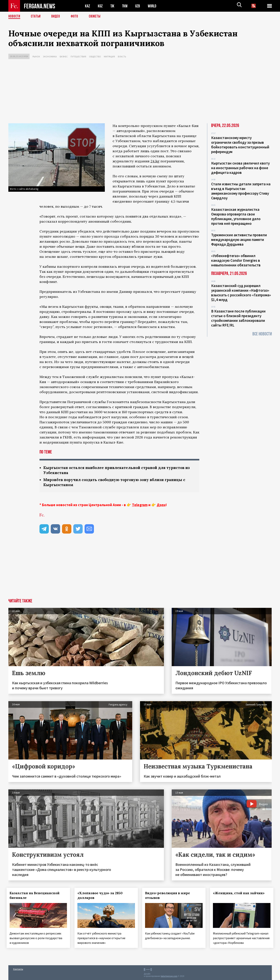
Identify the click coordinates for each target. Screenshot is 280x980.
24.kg (155, 161)
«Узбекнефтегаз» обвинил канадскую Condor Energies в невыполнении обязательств (236, 260)
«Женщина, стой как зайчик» (241, 894)
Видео (57, 17)
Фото (76, 17)
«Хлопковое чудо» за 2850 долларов (101, 896)
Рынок (36, 56)
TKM (126, 6)
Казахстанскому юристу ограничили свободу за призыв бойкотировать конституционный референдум (240, 145)
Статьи (37, 17)
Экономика (50, 56)
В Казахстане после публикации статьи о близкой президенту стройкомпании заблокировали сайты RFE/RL (238, 318)
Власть (122, 56)
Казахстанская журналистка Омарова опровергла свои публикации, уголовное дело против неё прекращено (236, 216)
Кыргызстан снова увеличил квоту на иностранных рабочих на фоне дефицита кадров (240, 168)
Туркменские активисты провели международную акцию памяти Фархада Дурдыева (239, 240)
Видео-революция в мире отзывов (169, 896)
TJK (113, 6)
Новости (15, 17)
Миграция (109, 56)
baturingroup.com (169, 976)
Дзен (161, 506)
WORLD (153, 6)
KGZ (100, 6)
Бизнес (64, 56)
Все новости (262, 334)
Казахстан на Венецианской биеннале (36, 896)
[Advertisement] (140, 92)
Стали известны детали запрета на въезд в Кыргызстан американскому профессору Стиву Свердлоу (241, 191)
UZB (139, 6)
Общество (95, 56)
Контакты (18, 969)
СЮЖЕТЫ (97, 17)
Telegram (140, 506)
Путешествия (78, 56)
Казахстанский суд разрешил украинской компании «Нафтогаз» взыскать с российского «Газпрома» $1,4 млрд (241, 293)
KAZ (87, 6)
